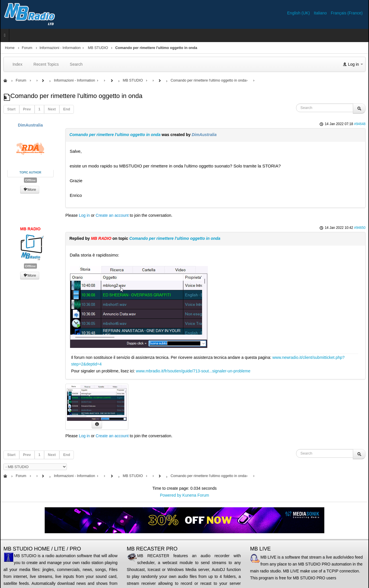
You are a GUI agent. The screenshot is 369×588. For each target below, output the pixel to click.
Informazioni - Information (60, 48)
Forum (27, 48)
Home (10, 48)
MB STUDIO (98, 48)
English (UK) (299, 13)
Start (11, 109)
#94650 (360, 228)
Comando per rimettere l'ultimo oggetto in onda (115, 135)
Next (52, 109)
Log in (84, 215)
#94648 (360, 124)
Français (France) (347, 13)
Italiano (321, 13)
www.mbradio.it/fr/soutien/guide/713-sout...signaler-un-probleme (193, 371)
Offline (30, 180)
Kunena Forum (196, 495)
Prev (27, 109)
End (67, 109)
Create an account (112, 215)
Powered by (171, 495)
